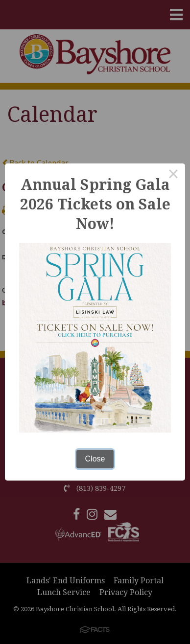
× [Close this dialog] (173, 175)
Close (95, 459)
